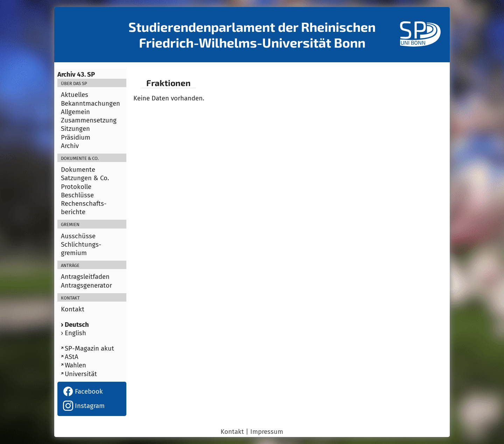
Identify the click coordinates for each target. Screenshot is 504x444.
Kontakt (73, 309)
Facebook (83, 392)
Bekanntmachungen (90, 104)
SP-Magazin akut (89, 348)
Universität (81, 374)
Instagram (84, 406)
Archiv (70, 146)
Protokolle (76, 187)
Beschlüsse (77, 195)
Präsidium (76, 138)
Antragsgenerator (86, 286)
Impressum (267, 432)
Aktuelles (75, 95)
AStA (72, 357)
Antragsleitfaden (85, 277)
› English (73, 333)
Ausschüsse (78, 236)
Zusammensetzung (89, 120)
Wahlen (75, 365)
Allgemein (75, 112)
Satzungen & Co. (85, 178)
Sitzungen (75, 129)
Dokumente (78, 170)
